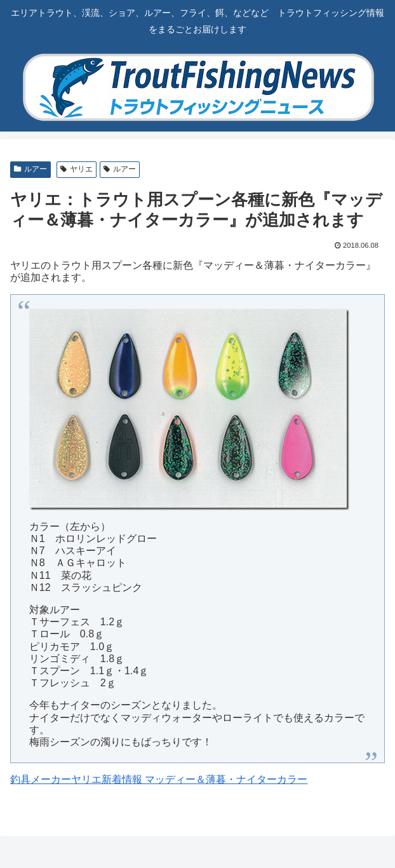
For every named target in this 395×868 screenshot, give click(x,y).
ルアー (30, 169)
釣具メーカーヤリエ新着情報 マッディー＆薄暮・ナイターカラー (159, 779)
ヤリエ (77, 169)
